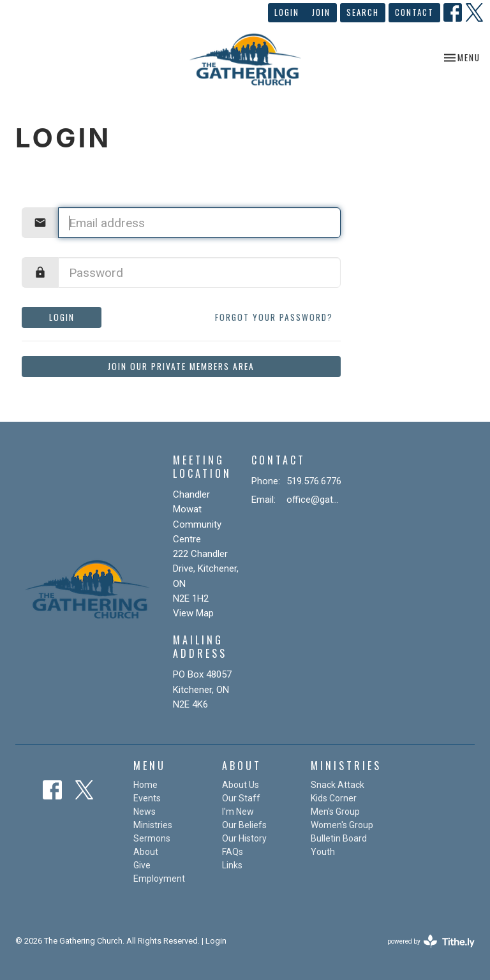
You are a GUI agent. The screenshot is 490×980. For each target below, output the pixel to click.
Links (232, 865)
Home (145, 785)
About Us (241, 785)
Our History (244, 838)
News (145, 812)
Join (321, 12)
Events (147, 798)
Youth (323, 852)
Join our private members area (181, 366)
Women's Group (342, 825)
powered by (431, 941)
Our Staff (241, 798)
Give (142, 865)
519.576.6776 (314, 481)
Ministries (153, 825)
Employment (159, 879)
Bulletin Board (339, 838)
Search (363, 12)
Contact (414, 12)
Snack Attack (338, 785)
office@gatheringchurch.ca (315, 500)
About (146, 852)
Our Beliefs (244, 825)
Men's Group (335, 812)
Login (287, 12)
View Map (193, 613)
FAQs (233, 852)
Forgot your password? (274, 317)
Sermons (152, 838)
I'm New (238, 812)
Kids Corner (334, 798)
